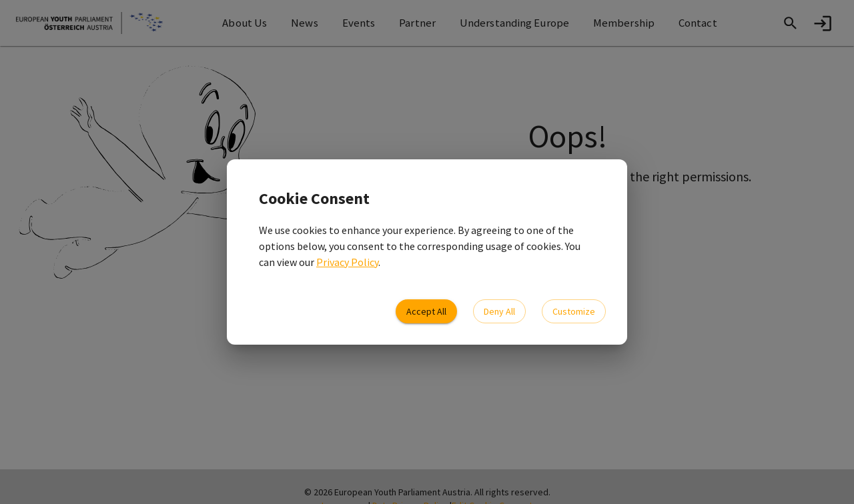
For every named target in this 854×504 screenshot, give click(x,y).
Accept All (426, 312)
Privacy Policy (347, 262)
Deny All (499, 312)
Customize (574, 312)
